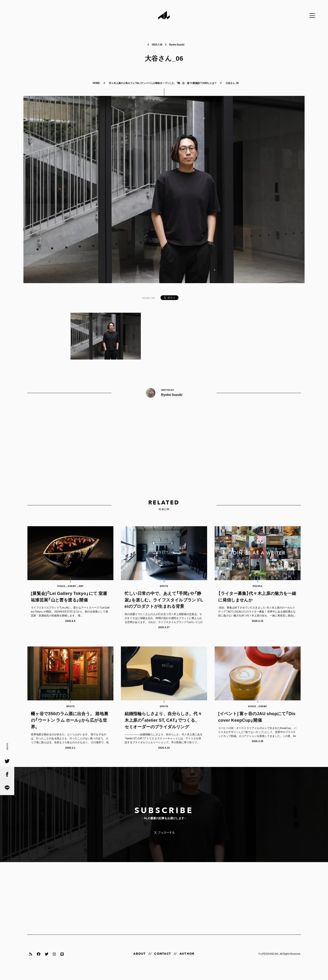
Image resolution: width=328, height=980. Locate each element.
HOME (97, 83)
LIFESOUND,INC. (270, 961)
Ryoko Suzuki (177, 44)
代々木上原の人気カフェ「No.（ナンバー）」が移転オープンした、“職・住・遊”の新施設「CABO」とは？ (163, 83)
